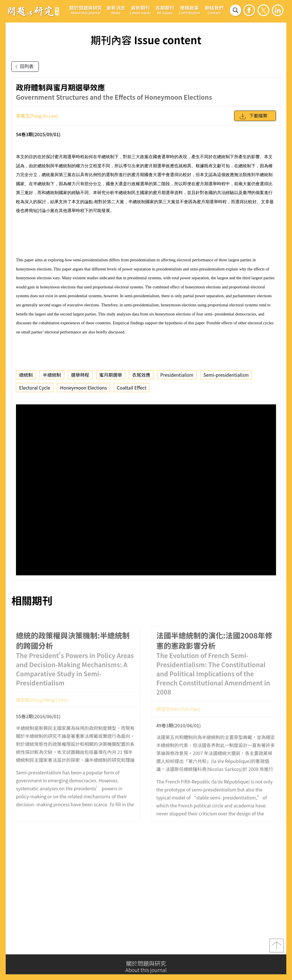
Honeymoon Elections (84, 388)
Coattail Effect (132, 388)
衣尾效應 (141, 375)
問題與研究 (33, 11)
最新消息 (116, 10)
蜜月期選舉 (111, 375)
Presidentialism (177, 375)
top (277, 947)
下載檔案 (253, 116)
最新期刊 (140, 10)
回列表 (23, 67)
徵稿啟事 (189, 10)
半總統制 (52, 375)
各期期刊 (165, 10)
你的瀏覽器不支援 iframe (146, 490)
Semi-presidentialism (226, 375)
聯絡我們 (214, 10)
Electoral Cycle (35, 388)
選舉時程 (80, 375)
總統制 (26, 375)
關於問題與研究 (86, 10)
